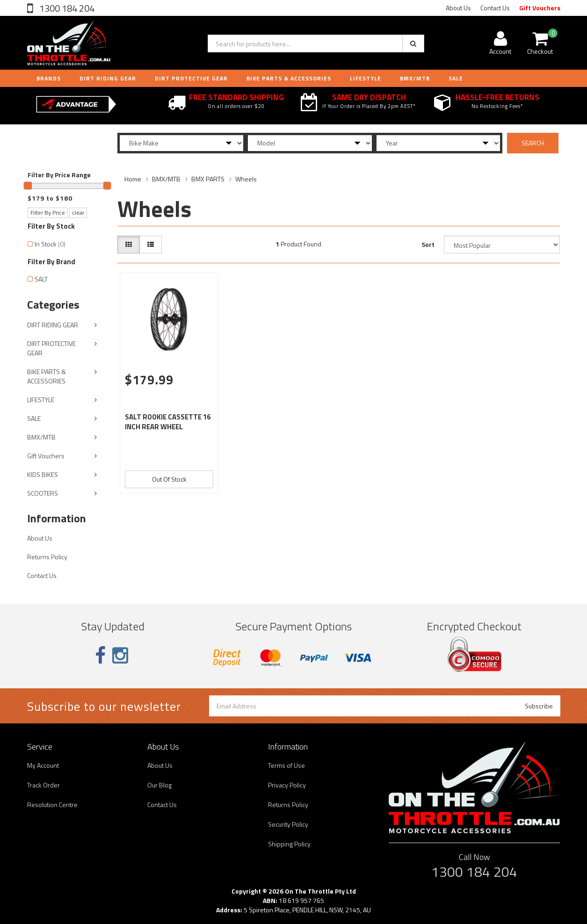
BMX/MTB (415, 78)
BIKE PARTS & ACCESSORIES (289, 78)
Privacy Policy (287, 785)
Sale (456, 78)
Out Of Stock (169, 479)
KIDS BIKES (43, 474)
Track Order (43, 785)
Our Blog (159, 785)
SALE (34, 418)
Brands (49, 78)
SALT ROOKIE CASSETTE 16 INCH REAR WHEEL (168, 422)
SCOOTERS (43, 493)
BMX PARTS (208, 179)
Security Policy (288, 824)
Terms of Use (286, 765)
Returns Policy (47, 557)
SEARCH (533, 143)
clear (78, 213)
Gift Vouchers (540, 8)
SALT (41, 279)
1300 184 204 (66, 8)
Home (133, 179)
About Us (458, 8)
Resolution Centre (52, 805)
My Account (43, 765)
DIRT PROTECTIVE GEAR (191, 78)
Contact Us (495, 8)
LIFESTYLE (366, 78)
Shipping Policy (289, 844)
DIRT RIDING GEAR (108, 78)
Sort (428, 244)
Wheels (246, 179)
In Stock (50, 244)
